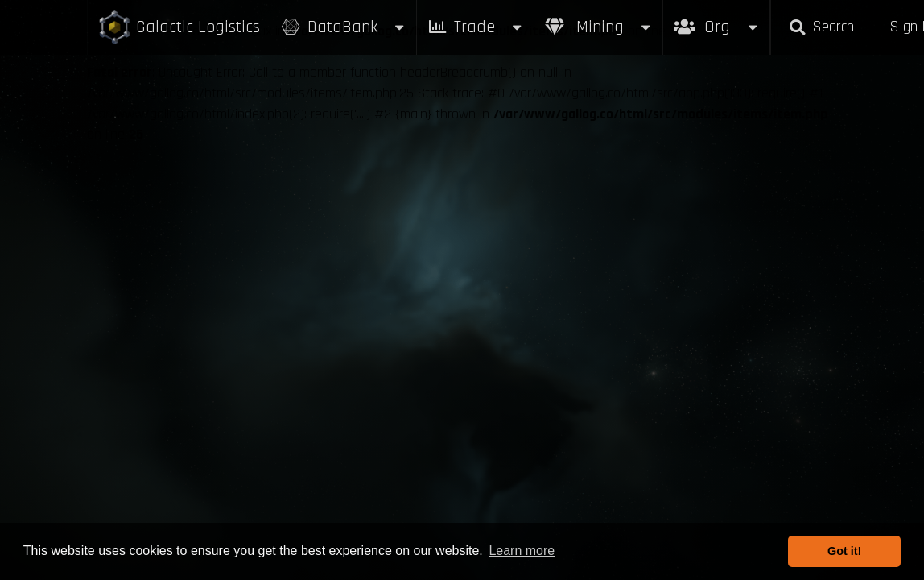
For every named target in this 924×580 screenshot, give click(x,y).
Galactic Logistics (179, 28)
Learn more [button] (522, 551)
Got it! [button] (844, 551)
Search (821, 27)
